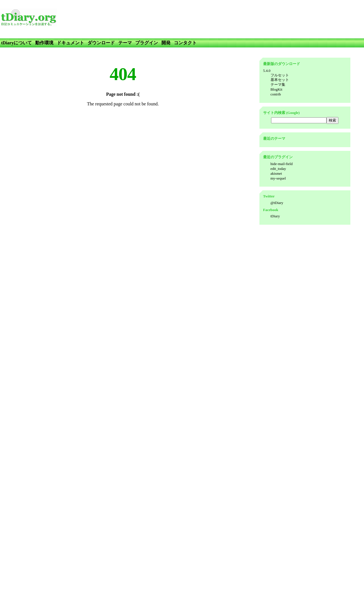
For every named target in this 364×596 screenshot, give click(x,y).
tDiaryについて (16, 43)
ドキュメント (70, 43)
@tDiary (277, 203)
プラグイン (147, 43)
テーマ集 (278, 85)
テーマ (125, 43)
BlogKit (276, 89)
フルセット (280, 75)
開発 (166, 43)
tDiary (275, 216)
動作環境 (44, 43)
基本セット (280, 80)
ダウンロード (101, 43)
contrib (276, 94)
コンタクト (185, 43)
